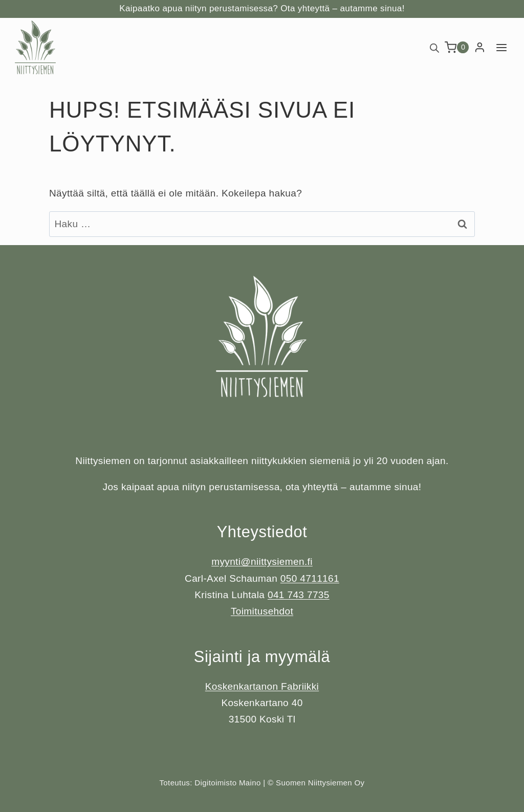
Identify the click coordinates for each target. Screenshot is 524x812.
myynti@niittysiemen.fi (262, 562)
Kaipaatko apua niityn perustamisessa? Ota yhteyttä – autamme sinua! (262, 8)
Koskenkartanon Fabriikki (262, 686)
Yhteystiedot (262, 532)
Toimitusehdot (262, 611)
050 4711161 (310, 578)
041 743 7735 (299, 595)
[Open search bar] (434, 47)
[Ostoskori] (457, 47)
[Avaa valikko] (501, 47)
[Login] (480, 48)
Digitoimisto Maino (227, 783)
